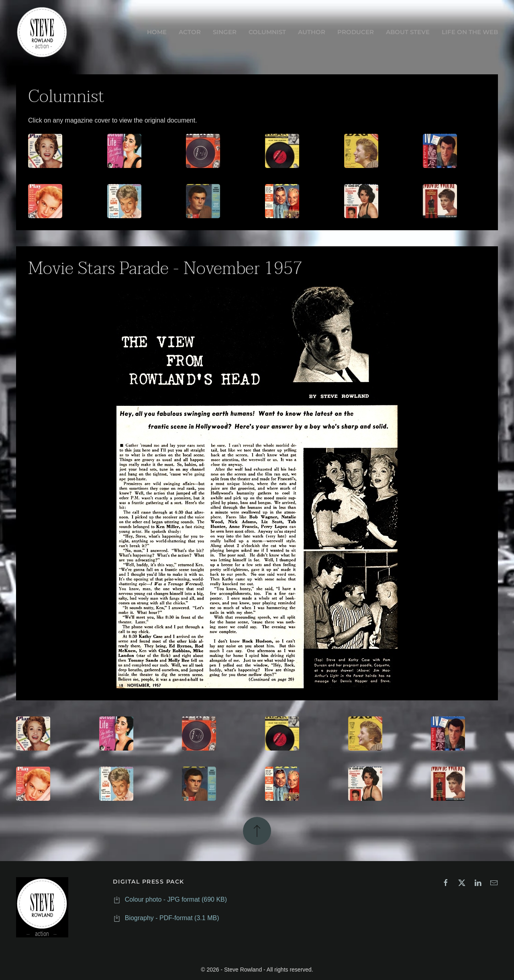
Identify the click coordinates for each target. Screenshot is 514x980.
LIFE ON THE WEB (470, 32)
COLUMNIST (267, 32)
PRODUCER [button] (356, 32)
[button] (257, 830)
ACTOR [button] (190, 32)
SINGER (225, 32)
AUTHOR (312, 32)
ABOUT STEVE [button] (408, 32)
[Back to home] (42, 32)
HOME (157, 32)
